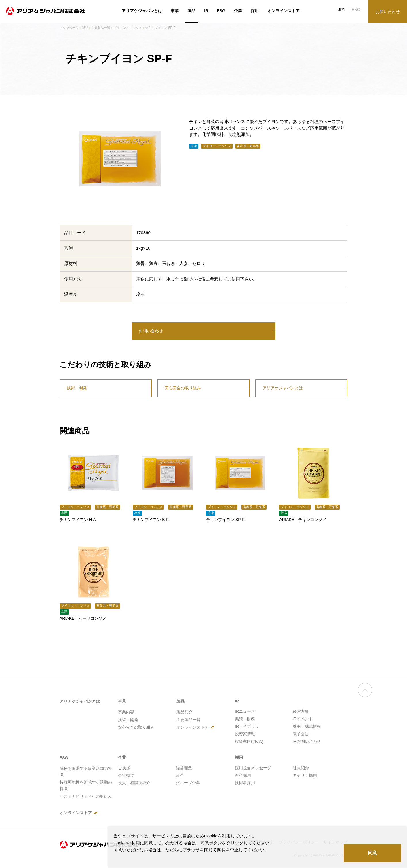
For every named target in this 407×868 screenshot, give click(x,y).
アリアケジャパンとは (283, 388)
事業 (175, 11)
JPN (342, 10)
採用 (255, 11)
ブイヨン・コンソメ (128, 28)
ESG (221, 11)
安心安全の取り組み (183, 388)
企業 (238, 11)
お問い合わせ (151, 331)
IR (206, 11)
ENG (356, 10)
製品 (85, 28)
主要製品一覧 (101, 28)
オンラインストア (284, 11)
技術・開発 (77, 388)
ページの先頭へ (365, 695)
